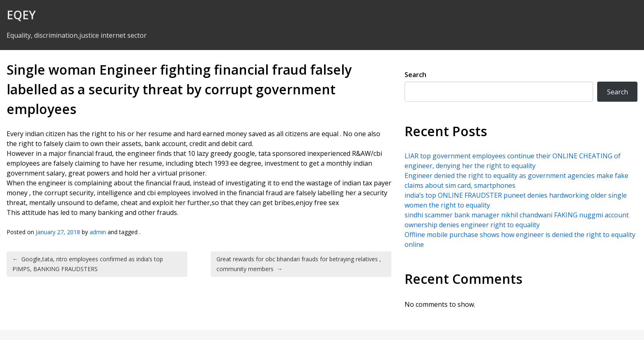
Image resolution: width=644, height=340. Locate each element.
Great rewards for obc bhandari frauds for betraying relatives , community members (299, 264)
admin (98, 232)
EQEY (21, 15)
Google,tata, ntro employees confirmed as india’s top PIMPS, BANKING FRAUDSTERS (88, 264)
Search (415, 75)
